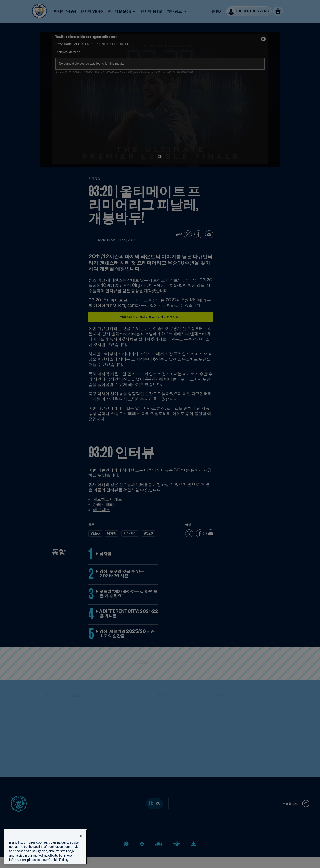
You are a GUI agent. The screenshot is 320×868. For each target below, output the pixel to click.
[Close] (81, 836)
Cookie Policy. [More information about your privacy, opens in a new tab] (59, 860)
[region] (45, 847)
